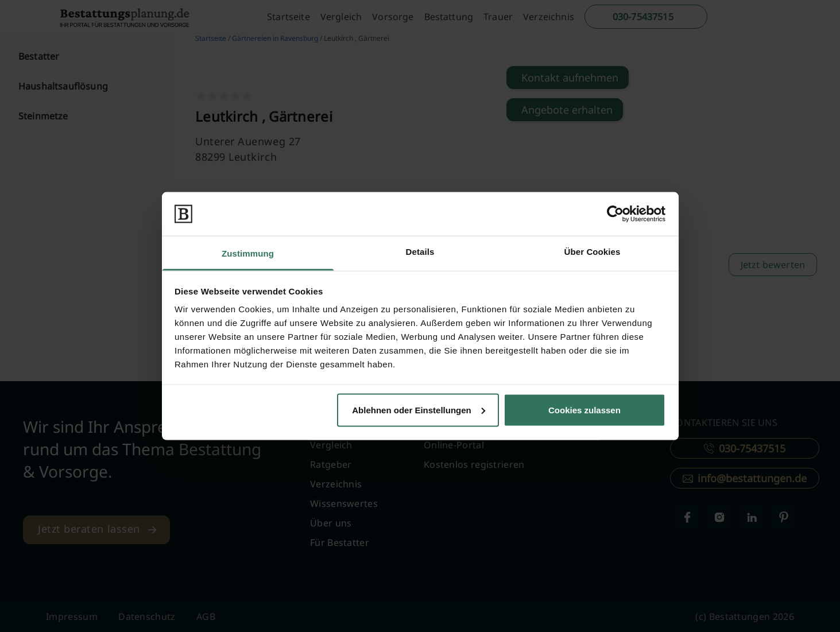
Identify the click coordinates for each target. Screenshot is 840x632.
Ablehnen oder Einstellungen (419, 410)
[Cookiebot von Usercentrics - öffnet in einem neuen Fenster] (615, 214)
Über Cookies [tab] (593, 252)
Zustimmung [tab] (248, 253)
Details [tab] (420, 252)
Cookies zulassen (584, 410)
